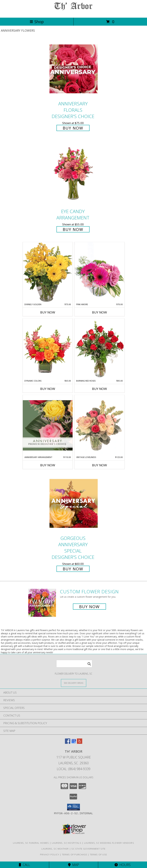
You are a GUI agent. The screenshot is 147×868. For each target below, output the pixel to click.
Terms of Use (98, 855)
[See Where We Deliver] (74, 683)
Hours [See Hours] (122, 865)
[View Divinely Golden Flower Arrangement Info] (48, 272)
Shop (37, 22)
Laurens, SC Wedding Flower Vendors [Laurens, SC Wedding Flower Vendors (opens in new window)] (109, 843)
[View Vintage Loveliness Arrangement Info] (99, 425)
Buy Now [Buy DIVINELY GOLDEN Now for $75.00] (48, 312)
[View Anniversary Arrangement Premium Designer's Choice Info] (48, 425)
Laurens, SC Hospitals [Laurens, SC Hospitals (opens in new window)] (67, 843)
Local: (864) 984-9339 (74, 769)
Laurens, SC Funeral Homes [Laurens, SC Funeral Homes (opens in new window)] (31, 843)
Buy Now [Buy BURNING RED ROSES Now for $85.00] (99, 389)
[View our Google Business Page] (74, 743)
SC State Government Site (88, 849)
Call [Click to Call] (24, 865)
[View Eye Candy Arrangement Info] (74, 174)
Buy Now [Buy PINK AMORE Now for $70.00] (99, 312)
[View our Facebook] (68, 743)
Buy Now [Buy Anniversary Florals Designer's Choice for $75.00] (73, 128)
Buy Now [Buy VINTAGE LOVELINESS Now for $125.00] (99, 465)
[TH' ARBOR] (74, 13)
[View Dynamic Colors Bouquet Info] (48, 349)
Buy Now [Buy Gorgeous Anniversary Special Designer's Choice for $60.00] (73, 569)
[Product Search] (74, 664)
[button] (73, 807)
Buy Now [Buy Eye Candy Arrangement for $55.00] (73, 229)
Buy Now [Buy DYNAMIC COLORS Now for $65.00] (48, 389)
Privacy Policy (50, 855)
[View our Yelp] (80, 743)
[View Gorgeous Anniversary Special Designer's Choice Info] (74, 503)
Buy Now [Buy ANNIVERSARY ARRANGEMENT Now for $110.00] (48, 465)
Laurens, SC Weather (55, 849)
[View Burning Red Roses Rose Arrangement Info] (99, 349)
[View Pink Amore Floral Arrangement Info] (99, 272)
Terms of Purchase (74, 855)
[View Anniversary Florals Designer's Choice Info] (74, 69)
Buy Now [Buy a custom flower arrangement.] (89, 607)
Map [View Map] (74, 865)
